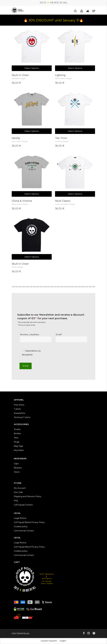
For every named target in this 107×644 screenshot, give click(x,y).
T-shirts (17, 409)
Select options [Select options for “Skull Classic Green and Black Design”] (75, 194)
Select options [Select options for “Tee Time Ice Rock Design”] (75, 131)
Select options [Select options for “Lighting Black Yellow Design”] (75, 68)
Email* (71, 338)
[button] (94, 11)
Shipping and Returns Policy (28, 496)
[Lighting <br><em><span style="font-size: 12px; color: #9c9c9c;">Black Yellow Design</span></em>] (75, 49)
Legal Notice (20, 518)
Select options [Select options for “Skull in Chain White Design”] (32, 257)
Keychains (19, 450)
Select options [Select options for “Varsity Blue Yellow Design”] (32, 131)
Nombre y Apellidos (36, 338)
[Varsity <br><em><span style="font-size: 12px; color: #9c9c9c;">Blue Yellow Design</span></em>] (32, 112)
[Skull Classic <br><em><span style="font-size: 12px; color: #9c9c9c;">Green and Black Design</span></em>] (75, 174)
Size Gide (18, 492)
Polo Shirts (19, 405)
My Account (20, 488)
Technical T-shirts (22, 417)
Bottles (17, 434)
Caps (16, 464)
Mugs (17, 442)
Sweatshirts (19, 413)
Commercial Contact (24, 531)
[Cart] (88, 11)
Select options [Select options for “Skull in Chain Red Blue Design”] (32, 68)
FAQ (16, 501)
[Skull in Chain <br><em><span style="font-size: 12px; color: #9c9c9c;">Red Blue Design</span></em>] (32, 49)
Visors (17, 472)
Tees (16, 438)
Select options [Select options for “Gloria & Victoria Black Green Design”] (32, 194)
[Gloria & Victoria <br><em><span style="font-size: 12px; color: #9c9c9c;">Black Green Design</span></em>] (32, 174)
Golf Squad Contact (23, 505)
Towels (17, 429)
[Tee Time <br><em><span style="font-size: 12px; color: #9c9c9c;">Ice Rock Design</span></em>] (75, 112)
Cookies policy (21, 527)
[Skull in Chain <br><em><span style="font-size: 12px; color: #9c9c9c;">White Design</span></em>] (32, 237)
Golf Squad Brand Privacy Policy (29, 522)
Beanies (18, 468)
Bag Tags (18, 446)
